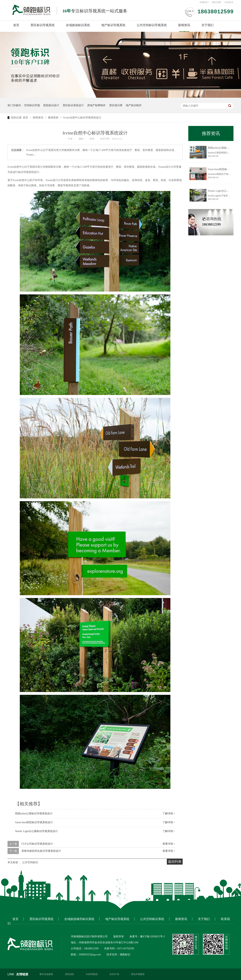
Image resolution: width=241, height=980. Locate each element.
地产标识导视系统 (113, 25)
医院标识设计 (51, 105)
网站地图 (217, 2)
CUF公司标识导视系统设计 (37, 844)
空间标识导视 (32, 105)
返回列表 (175, 862)
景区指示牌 (116, 105)
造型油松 (69, 974)
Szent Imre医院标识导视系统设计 (34, 822)
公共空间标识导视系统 (152, 25)
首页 (16, 25)
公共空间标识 (30, 862)
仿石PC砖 (114, 974)
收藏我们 (204, 2)
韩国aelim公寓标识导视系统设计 (34, 814)
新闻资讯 (184, 25)
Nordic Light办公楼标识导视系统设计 (36, 831)
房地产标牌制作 (96, 105)
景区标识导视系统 (43, 25)
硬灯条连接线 (46, 974)
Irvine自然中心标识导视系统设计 (82, 118)
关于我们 (207, 25)
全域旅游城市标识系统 (79, 919)
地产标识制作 (134, 105)
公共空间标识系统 (152, 919)
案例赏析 (54, 118)
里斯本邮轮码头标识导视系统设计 (41, 851)
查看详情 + (169, 844)
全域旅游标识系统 (78, 25)
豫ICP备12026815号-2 (152, 936)
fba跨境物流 (92, 974)
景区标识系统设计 (73, 105)
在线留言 (229, 2)
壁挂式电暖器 (138, 974)
